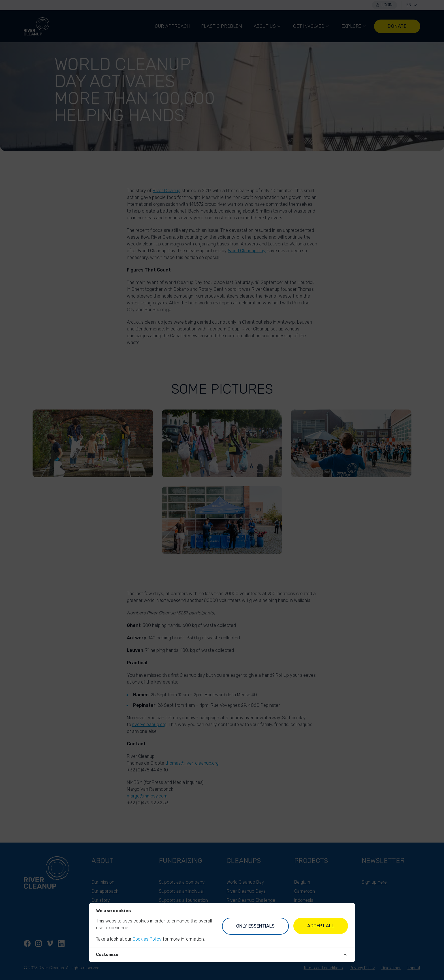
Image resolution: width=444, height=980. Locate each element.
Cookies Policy (147, 939)
